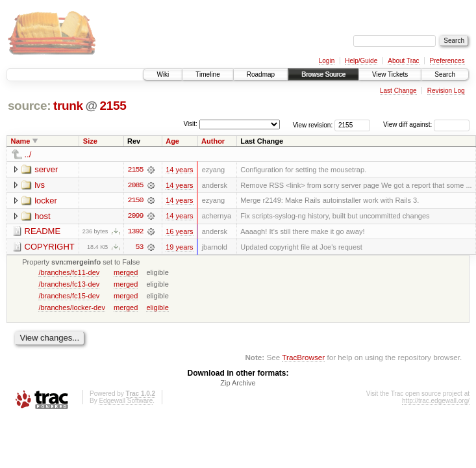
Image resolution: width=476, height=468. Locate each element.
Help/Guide (361, 61)
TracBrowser (303, 358)
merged (126, 273)
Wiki (163, 74)
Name (21, 141)
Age (172, 141)
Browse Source (323, 74)
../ (28, 154)
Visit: (190, 124)
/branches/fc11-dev (69, 273)
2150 (135, 201)
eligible (157, 308)
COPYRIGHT (50, 247)
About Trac (403, 61)
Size (90, 141)
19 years (179, 248)
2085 (135, 185)
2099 (135, 216)
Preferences (447, 61)
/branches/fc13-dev (69, 285)
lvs (40, 185)
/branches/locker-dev (72, 308)
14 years (179, 170)
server (46, 169)
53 (140, 248)
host (43, 216)
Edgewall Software (126, 402)
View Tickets (390, 74)
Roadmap (261, 74)
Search (445, 74)
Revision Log (446, 91)
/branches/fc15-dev (69, 296)
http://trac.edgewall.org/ (436, 402)
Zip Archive (238, 384)
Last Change (398, 91)
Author (213, 141)
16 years (179, 232)
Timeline (207, 74)
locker (46, 201)
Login (327, 61)
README (43, 232)
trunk (68, 106)
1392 (135, 232)
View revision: (313, 124)
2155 (113, 106)
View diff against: (426, 124)
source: (29, 106)
